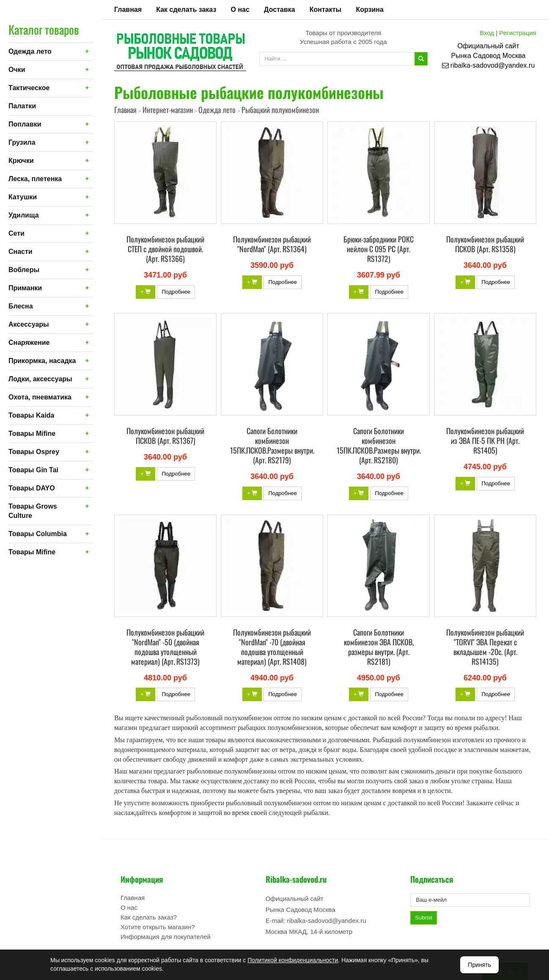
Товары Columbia (38, 534)
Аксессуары (29, 324)
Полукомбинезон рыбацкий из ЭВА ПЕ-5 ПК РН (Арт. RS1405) (485, 440)
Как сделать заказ (186, 10)
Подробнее (176, 292)
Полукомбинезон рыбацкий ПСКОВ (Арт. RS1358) (485, 244)
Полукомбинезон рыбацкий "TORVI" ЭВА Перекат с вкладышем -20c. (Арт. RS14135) (485, 647)
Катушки (23, 197)
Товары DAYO (32, 488)
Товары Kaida (32, 415)
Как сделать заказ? (149, 917)
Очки (17, 70)
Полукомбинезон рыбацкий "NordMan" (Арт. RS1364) (272, 244)
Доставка (280, 10)
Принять (479, 965)
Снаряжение (29, 343)
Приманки (25, 288)
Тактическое (29, 88)
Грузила (22, 142)
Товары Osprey (34, 452)
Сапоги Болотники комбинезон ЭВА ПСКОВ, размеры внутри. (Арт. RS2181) (379, 647)
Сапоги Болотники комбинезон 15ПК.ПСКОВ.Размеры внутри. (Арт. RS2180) (379, 445)
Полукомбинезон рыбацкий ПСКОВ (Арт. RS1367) (165, 436)
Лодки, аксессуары (40, 379)
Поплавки (25, 124)
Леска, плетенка (35, 179)
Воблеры (24, 270)
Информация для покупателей (166, 937)
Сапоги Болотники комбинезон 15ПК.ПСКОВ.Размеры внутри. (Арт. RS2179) (272, 445)
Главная (128, 10)
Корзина (369, 10)
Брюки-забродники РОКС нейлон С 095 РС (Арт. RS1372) (379, 249)
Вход (487, 33)
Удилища (24, 215)
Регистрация (518, 33)
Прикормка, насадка (42, 361)
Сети (16, 233)
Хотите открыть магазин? (158, 927)
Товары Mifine (32, 434)
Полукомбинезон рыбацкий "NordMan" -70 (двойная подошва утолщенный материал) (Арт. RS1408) (272, 647)
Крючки (21, 161)
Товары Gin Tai (33, 470)
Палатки (22, 106)
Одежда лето (30, 51)
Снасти (21, 252)
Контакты (325, 10)
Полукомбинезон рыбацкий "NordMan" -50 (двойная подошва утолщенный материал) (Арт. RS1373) (165, 647)
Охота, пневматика (40, 397)
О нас (240, 10)
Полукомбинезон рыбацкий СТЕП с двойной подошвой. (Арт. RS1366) (165, 249)
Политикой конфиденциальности (293, 960)
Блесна (21, 306)
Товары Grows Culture (33, 511)
